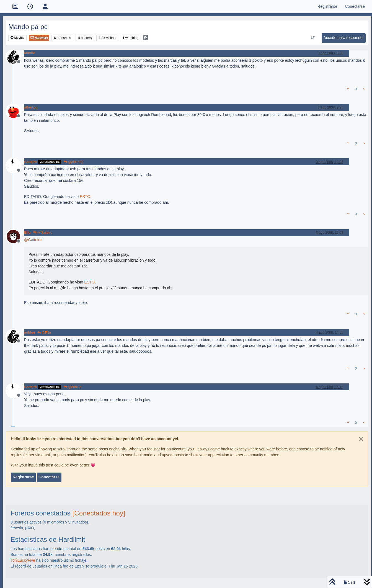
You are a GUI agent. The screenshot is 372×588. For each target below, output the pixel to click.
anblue (29, 53)
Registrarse (23, 477)
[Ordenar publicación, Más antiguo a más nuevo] (313, 38)
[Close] (361, 439)
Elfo (27, 233)
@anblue (73, 387)
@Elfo (44, 333)
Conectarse (49, 477)
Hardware (39, 38)
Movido (18, 38)
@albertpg (73, 162)
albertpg (31, 107)
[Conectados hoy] (99, 513)
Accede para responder (344, 38)
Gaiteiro (30, 162)
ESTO (85, 197)
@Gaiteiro (43, 233)
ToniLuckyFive (23, 560)
